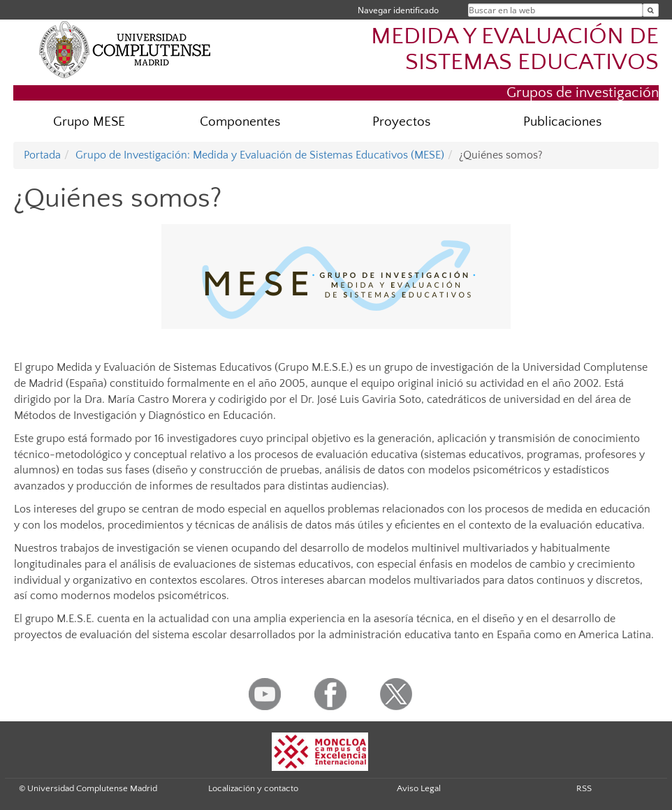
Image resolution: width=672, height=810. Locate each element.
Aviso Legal (419, 788)
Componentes (240, 122)
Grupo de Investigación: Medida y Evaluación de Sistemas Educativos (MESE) (260, 155)
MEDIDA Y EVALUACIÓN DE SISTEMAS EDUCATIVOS (515, 50)
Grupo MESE (89, 122)
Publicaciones (562, 122)
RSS (584, 788)
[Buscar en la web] (651, 10)
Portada (42, 155)
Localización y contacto (253, 788)
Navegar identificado (398, 10)
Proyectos (401, 122)
